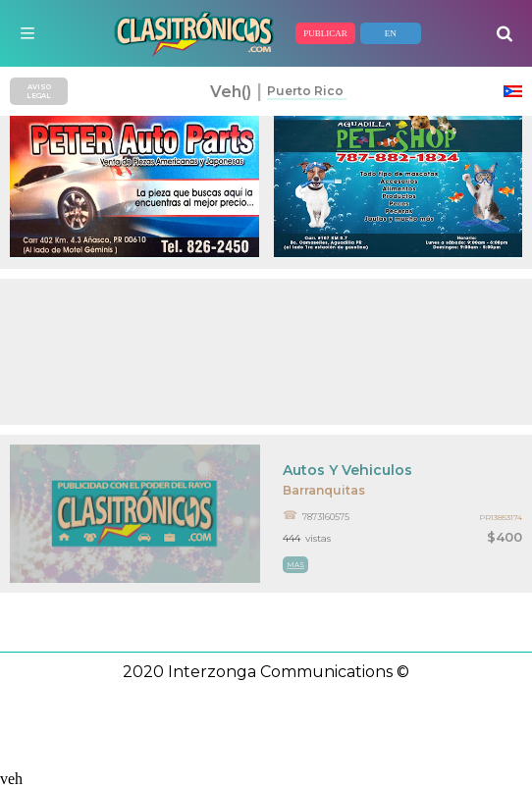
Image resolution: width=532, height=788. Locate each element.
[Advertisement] (266, 352)
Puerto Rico (305, 91)
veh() (231, 92)
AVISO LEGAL (39, 91)
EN (391, 33)
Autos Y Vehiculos (347, 470)
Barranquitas (324, 490)
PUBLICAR (325, 33)
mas (295, 565)
